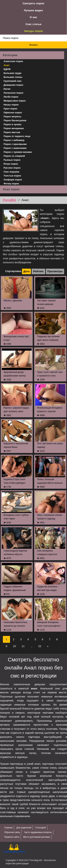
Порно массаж (12, 132)
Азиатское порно (13, 61)
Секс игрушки (11, 172)
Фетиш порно (11, 184)
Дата (27, 271)
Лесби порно (11, 97)
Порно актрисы (12, 116)
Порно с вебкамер (14, 140)
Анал (7, 65)
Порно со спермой (14, 156)
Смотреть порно (33, 3)
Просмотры (55, 271)
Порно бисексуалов (15, 120)
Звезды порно (33, 31)
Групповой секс (13, 81)
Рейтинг (38, 271)
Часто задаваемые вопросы (38, 832)
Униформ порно (13, 180)
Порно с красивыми (15, 144)
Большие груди (12, 73)
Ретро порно (11, 164)
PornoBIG (10, 200)
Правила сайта (12, 837)
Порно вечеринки (14, 128)
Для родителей (24, 828)
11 (23, 646)
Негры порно (11, 105)
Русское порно (12, 168)
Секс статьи (33, 24)
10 (14, 646)
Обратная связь (12, 832)
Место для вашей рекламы (37, 837)
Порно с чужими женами (18, 152)
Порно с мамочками (15, 148)
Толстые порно (12, 176)
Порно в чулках (13, 124)
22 (40, 646)
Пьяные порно (12, 160)
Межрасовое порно (15, 101)
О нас (33, 17)
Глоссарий (40, 828)
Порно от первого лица (17, 136)
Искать (34, 45)
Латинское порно (13, 93)
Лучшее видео (33, 10)
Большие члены (13, 77)
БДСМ (7, 69)
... (32, 646)
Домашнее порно (13, 85)
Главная (8, 828)
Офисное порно (13, 113)
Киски (7, 89)
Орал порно (10, 109)
